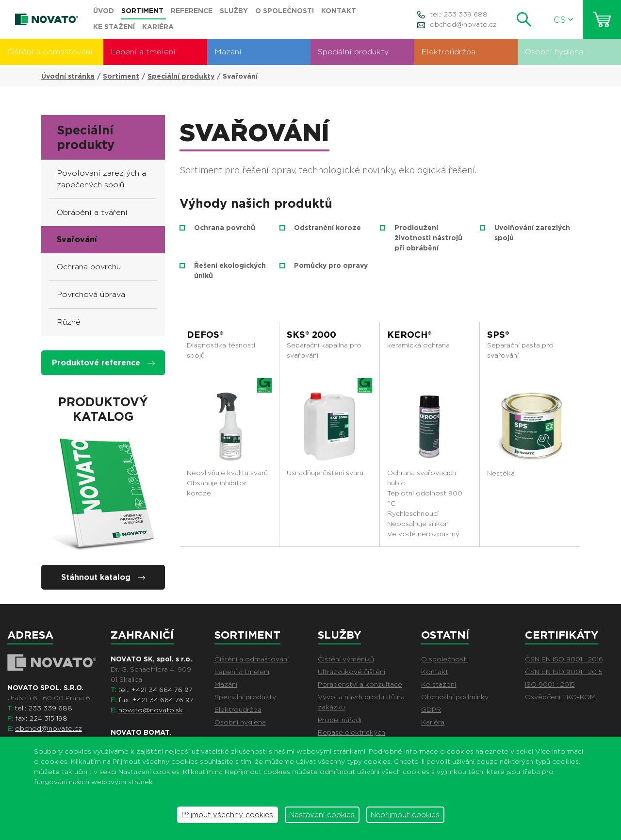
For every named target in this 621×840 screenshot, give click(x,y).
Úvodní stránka (68, 76)
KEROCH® (409, 335)
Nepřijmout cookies (405, 815)
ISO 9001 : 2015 (550, 684)
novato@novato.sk (151, 710)
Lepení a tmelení (143, 52)
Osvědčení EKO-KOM (560, 697)
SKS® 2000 (311, 335)
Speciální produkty (353, 52)
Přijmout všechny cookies (227, 815)
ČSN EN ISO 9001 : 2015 (564, 672)
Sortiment (121, 76)
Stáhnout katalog (103, 577)
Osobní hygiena (554, 52)
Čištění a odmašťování (50, 52)
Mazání (228, 52)
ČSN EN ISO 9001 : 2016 (564, 659)
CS (563, 20)
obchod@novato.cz (463, 24)
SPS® (498, 335)
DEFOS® (205, 335)
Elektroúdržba (448, 52)
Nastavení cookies (322, 815)
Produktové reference (103, 363)
